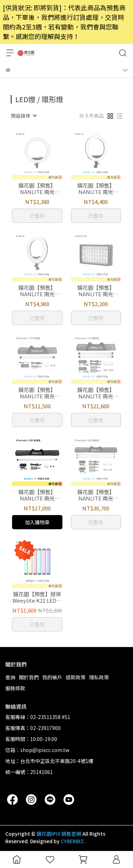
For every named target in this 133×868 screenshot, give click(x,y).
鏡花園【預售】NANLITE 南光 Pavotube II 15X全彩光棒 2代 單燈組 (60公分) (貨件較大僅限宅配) (37, 393)
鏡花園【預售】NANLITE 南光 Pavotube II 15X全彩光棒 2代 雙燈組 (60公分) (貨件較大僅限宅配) (96, 393)
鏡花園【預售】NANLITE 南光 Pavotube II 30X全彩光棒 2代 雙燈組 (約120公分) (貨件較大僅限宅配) (96, 495)
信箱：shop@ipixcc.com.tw (37, 750)
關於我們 (29, 677)
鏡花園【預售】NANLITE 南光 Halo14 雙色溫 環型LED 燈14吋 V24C (37, 189)
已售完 (37, 216)
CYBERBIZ (72, 841)
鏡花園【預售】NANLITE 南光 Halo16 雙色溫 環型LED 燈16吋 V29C (96, 189)
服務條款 (15, 688)
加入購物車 (37, 522)
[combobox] (23, 116)
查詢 (10, 677)
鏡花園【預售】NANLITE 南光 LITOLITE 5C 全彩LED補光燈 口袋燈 (96, 291)
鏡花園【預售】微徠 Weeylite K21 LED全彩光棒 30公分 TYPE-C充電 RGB (37, 597)
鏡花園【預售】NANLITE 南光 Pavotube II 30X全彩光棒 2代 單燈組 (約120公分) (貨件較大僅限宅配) (37, 495)
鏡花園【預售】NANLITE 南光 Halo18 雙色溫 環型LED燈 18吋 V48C (37, 291)
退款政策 (76, 677)
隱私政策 (99, 677)
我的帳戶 (52, 677)
